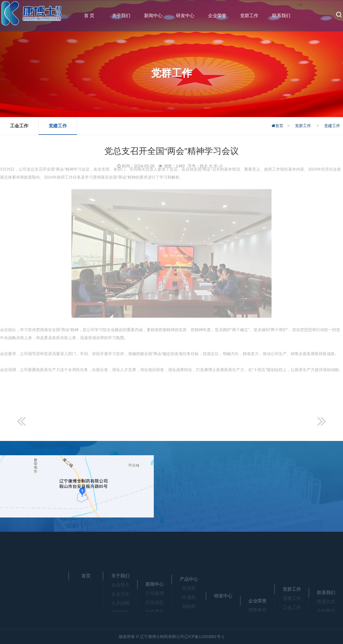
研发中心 (185, 16)
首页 (277, 126)
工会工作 (19, 126)
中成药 (189, 611)
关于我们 (121, 16)
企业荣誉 (217, 16)
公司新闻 (155, 610)
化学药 (189, 602)
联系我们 (281, 16)
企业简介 (120, 596)
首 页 (89, 16)
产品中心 (189, 593)
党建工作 (58, 126)
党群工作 (249, 16)
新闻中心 (153, 16)
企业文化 (120, 606)
